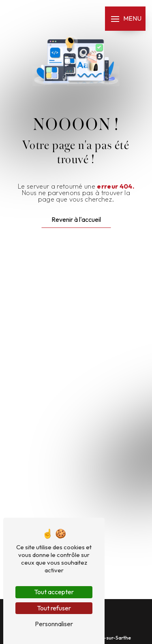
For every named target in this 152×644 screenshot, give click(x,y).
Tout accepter (54, 592)
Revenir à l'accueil (76, 219)
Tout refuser (54, 608)
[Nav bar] (125, 19)
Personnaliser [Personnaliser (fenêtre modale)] (54, 624)
